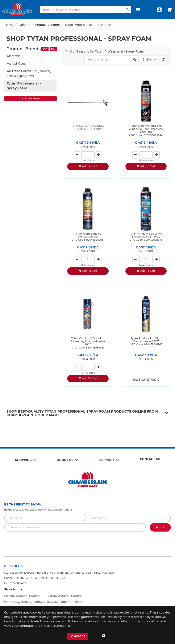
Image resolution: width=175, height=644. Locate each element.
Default (24, 25)
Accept (78, 636)
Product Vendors (47, 25)
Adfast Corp (17, 64)
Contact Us (150, 459)
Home (9, 25)
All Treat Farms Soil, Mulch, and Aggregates (29, 74)
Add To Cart (90, 166)
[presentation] (88, 541)
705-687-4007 (23, 578)
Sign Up (160, 528)
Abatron (14, 56)
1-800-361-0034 (56, 578)
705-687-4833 (19, 583)
